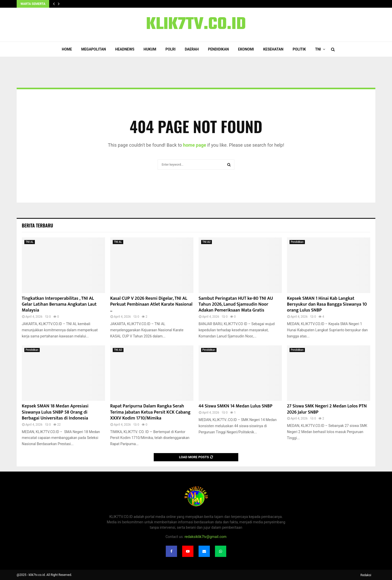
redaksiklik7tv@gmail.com (205, 537)
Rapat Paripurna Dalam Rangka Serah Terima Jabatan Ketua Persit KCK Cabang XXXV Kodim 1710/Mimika (150, 412)
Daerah (192, 49)
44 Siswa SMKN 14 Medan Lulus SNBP (235, 406)
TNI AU (207, 242)
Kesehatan (273, 49)
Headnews (125, 49)
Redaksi (366, 575)
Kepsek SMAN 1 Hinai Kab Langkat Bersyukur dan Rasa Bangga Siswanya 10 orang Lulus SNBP (327, 304)
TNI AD (118, 350)
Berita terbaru (37, 225)
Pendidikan (218, 49)
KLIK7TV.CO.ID (196, 25)
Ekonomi (246, 49)
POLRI (171, 49)
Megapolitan (94, 49)
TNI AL (30, 242)
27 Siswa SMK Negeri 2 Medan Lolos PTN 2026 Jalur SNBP (327, 409)
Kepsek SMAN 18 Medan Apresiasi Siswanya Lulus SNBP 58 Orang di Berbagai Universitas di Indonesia (55, 412)
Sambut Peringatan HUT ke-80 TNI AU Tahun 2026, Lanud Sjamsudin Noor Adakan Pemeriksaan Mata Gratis (236, 304)
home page (195, 145)
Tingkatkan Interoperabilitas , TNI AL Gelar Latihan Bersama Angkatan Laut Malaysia (59, 304)
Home (67, 49)
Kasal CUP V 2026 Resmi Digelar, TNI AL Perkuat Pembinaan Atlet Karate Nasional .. (151, 304)
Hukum (150, 49)
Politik (299, 49)
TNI (318, 49)
